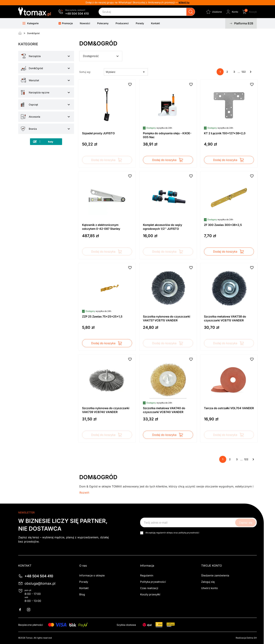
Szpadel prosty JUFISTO (98, 133)
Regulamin (147, 575)
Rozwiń (84, 493)
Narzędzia (35, 56)
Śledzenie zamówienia (215, 575)
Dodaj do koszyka (107, 160)
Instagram (31, 610)
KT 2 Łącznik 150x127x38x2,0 (225, 133)
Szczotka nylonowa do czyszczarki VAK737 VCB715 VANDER (167, 318)
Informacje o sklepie (92, 575)
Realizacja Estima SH (246, 638)
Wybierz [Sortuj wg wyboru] (126, 72)
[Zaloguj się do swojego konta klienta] (232, 12)
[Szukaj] (147, 12)
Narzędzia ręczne (39, 92)
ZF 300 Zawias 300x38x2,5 (223, 225)
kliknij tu (184, 2)
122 (244, 72)
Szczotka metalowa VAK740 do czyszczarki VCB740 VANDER (164, 410)
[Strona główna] (20, 33)
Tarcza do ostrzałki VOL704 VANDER (229, 408)
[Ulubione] (214, 12)
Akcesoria (34, 117)
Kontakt (84, 588)
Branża (33, 129)
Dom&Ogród (36, 68)
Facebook (22, 610)
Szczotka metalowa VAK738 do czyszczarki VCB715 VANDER (225, 318)
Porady (84, 582)
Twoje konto (212, 566)
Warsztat (34, 80)
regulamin (161, 533)
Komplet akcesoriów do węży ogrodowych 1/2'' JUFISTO (162, 227)
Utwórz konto (209, 588)
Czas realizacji (149, 588)
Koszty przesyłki (150, 594)
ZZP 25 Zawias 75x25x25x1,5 (102, 316)
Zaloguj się (208, 582)
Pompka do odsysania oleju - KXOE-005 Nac (167, 135)
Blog (82, 594)
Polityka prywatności (153, 582)
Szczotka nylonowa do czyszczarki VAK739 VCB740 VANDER (106, 410)
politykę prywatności (189, 533)
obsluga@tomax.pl (40, 583)
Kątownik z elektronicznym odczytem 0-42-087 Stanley (101, 227)
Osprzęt (33, 105)
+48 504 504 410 (77, 14)
